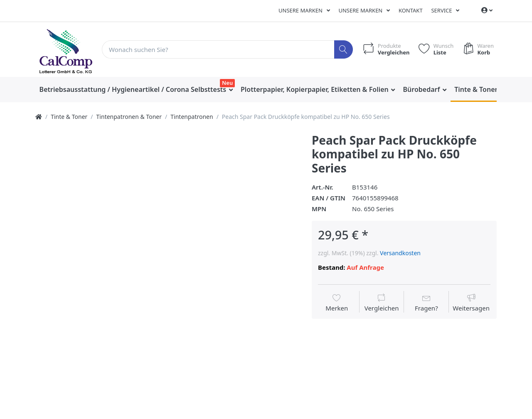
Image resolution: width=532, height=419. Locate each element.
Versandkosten (400, 253)
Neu (227, 83)
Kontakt (411, 10)
